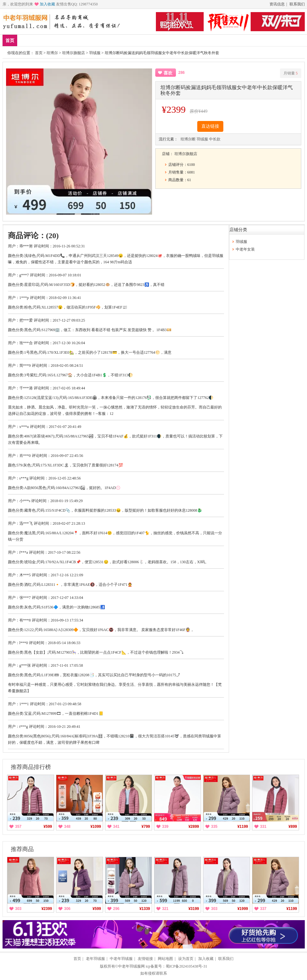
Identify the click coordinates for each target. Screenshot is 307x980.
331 (263, 827)
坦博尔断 (188, 139)
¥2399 (47, 909)
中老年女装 (89, 40)
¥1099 (96, 827)
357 (18, 827)
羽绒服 (117, 40)
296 (116, 909)
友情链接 (145, 959)
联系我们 (297, 4)
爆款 (45, 40)
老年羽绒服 (95, 959)
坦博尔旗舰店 (73, 53)
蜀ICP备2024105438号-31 (187, 966)
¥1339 (145, 909)
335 (214, 827)
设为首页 (186, 959)
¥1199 (243, 827)
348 (67, 827)
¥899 (293, 827)
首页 (10, 41)
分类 (138, 40)
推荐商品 (22, 849)
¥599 (48, 827)
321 (165, 909)
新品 (26, 40)
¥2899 (194, 827)
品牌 (64, 40)
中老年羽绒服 (121, 959)
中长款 (215, 139)
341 (116, 827)
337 (263, 909)
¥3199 (194, 909)
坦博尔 (52, 53)
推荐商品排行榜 (31, 767)
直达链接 (210, 126)
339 (165, 827)
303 (18, 909)
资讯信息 (277, 4)
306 (67, 909)
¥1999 (243, 909)
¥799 (146, 827)
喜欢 (168, 73)
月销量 (291, 73)
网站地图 (165, 959)
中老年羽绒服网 (131, 966)
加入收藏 (47, 4)
